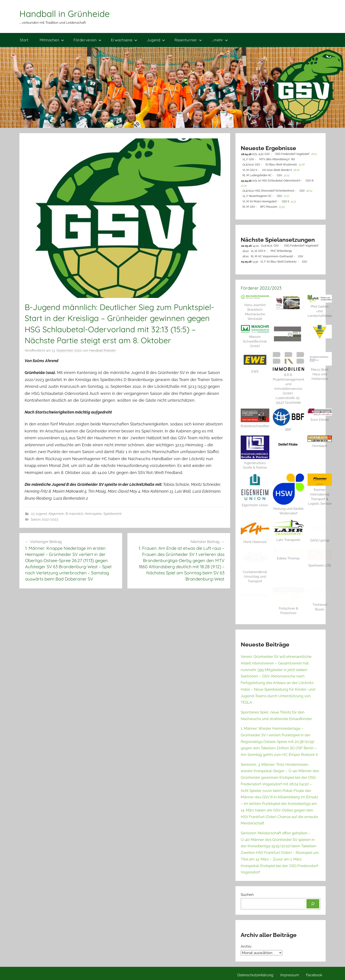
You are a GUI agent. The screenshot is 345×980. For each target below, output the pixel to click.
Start (24, 40)
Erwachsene (124, 40)
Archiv (246, 946)
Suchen (247, 895)
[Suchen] (313, 904)
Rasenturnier (188, 40)
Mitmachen (52, 40)
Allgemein (56, 514)
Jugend (156, 40)
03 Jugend (39, 514)
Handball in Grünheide (65, 14)
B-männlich (74, 514)
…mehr (220, 40)
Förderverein (87, 40)
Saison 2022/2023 (44, 519)
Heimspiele (93, 514)
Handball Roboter (103, 350)
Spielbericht (112, 514)
